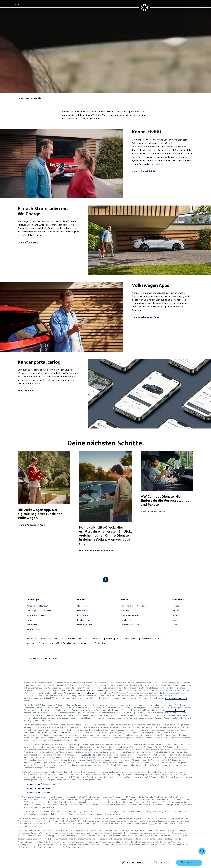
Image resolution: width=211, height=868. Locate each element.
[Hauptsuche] (200, 4)
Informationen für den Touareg (38, 788)
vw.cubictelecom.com (175, 710)
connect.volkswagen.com (91, 755)
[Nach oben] (106, 580)
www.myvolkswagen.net (88, 693)
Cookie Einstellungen (48, 639)
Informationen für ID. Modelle (38, 793)
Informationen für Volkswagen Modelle (42, 784)
